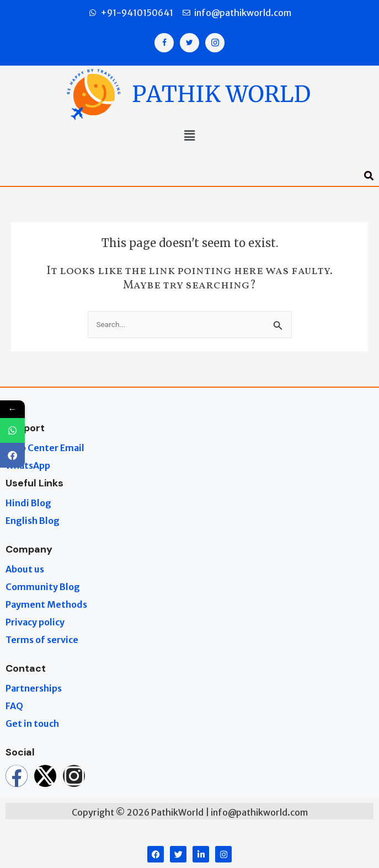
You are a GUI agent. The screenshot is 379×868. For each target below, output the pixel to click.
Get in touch (32, 724)
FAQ (14, 706)
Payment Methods (46, 604)
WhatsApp (28, 465)
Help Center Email (45, 448)
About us (25, 569)
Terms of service (42, 640)
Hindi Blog (28, 503)
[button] (189, 137)
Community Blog (43, 587)
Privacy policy (35, 622)
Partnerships (34, 688)
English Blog (33, 521)
